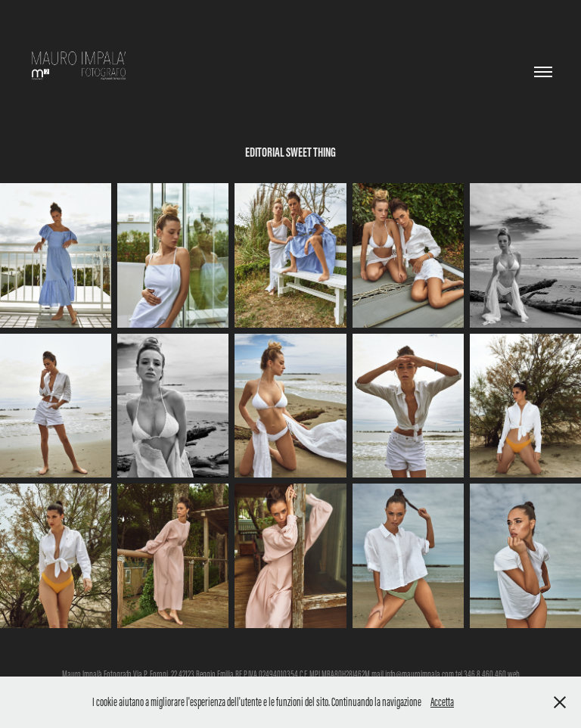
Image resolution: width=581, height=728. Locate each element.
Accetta (442, 702)
